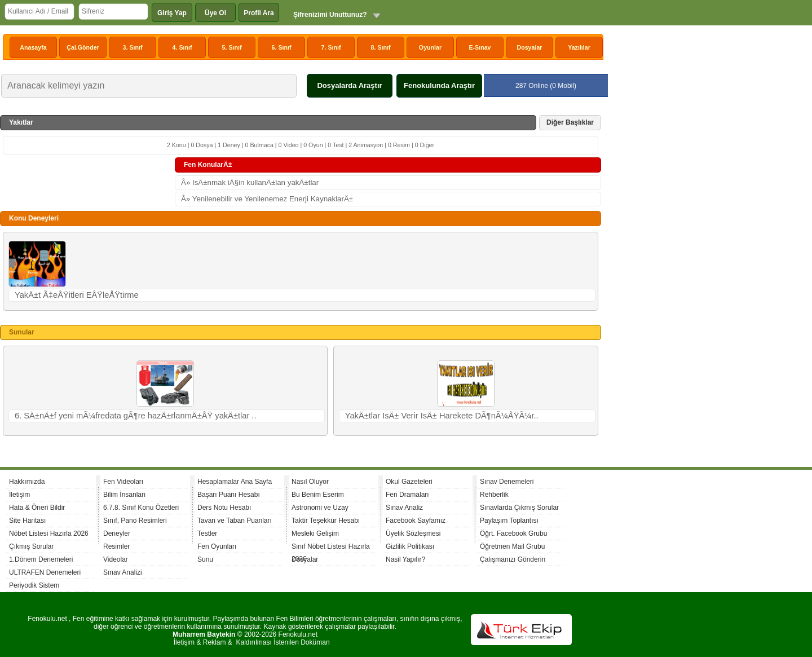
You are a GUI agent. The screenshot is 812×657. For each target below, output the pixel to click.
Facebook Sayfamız (416, 521)
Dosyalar (529, 47)
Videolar (116, 559)
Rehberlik (494, 495)
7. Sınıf (331, 47)
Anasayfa (33, 47)
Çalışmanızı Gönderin (513, 559)
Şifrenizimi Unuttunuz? (330, 15)
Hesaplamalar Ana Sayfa (235, 482)
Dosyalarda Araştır (349, 85)
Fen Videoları (123, 482)
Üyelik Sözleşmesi (413, 533)
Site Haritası (27, 521)
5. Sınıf (232, 47)
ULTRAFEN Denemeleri (45, 572)
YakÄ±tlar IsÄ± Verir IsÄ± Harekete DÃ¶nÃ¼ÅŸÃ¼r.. (442, 416)
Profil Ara (259, 13)
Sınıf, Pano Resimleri (135, 521)
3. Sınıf (133, 47)
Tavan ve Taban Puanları (235, 521)
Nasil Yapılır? (405, 559)
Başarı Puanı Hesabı (229, 495)
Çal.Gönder (83, 47)
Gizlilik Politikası (410, 546)
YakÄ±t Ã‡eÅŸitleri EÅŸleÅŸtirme (77, 295)
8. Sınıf (381, 47)
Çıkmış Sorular (31, 546)
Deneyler (117, 533)
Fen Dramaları (407, 495)
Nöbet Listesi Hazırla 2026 (49, 533)
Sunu (205, 559)
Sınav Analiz (404, 508)
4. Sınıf (182, 47)
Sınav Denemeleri (507, 482)
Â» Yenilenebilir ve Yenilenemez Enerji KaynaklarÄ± (267, 199)
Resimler (116, 546)
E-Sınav (480, 47)
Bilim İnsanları (124, 495)
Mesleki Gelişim (315, 533)
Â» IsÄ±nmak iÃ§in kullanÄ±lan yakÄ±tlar (250, 182)
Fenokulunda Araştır (439, 85)
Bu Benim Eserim (318, 495)
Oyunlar (430, 47)
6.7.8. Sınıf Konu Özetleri (141, 508)
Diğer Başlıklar (570, 122)
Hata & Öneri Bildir (37, 508)
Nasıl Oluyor (310, 482)
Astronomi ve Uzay (320, 508)
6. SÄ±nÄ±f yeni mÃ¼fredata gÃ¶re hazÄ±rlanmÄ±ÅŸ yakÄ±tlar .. (136, 416)
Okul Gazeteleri (409, 482)
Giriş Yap (172, 13)
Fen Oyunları (217, 546)
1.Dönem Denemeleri (41, 559)
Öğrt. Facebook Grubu (513, 533)
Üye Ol (215, 13)
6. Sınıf (282, 47)
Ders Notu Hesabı (224, 508)
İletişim (19, 495)
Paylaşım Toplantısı (509, 521)
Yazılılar (579, 47)
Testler (207, 533)
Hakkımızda (27, 482)
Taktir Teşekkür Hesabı (326, 521)
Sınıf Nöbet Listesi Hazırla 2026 (331, 548)
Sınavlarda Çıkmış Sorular (519, 508)
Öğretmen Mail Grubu (512, 546)
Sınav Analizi (123, 572)
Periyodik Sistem (34, 585)
